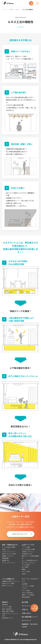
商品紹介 (5, 602)
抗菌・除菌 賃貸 (7, 609)
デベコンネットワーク (9, 563)
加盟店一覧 (5, 560)
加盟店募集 (5, 558)
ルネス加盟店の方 (8, 579)
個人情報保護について (30, 617)
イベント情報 (26, 547)
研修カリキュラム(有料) (9, 554)
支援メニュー (6, 549)
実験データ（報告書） (28, 595)
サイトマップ (26, 620)
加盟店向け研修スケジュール (11, 581)
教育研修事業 (26, 597)
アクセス (24, 588)
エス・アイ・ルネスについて (30, 580)
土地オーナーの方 (14, 9)
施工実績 (25, 602)
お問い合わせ (26, 613)
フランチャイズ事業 (28, 586)
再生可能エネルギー (8, 618)
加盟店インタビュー (8, 556)
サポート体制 (26, 571)
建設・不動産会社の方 (10, 545)
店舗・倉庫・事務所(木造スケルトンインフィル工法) (10, 613)
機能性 (24, 569)
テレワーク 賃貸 (7, 607)
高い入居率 (25, 567)
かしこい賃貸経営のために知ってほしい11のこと (30, 561)
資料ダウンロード (7, 586)
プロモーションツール (9, 552)
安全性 (24, 574)
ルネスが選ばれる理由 (9, 547)
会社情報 (24, 584)
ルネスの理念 (26, 565)
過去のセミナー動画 (8, 583)
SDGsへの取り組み (27, 593)
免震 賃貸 (5, 605)
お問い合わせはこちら (20, 534)
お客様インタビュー (28, 552)
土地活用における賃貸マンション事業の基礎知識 (30, 556)
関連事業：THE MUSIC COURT (30, 625)
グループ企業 (26, 590)
